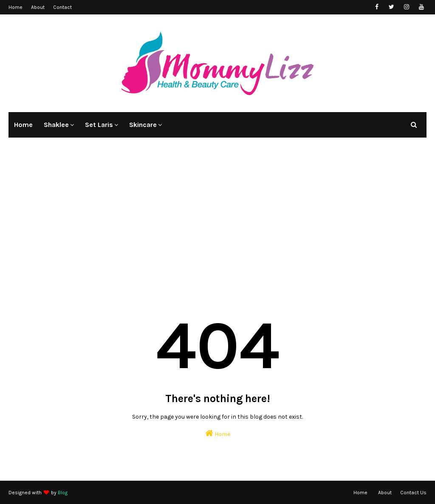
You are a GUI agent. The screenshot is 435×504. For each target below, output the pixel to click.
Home (16, 7)
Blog (63, 493)
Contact (62, 7)
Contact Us (413, 493)
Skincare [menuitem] (143, 125)
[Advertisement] (217, 214)
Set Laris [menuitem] (99, 125)
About (38, 7)
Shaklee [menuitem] (56, 125)
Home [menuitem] (23, 125)
